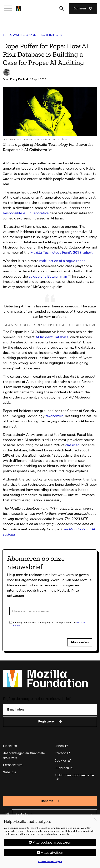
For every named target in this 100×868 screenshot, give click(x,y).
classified (72, 445)
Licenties (10, 746)
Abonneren (80, 642)
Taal (6, 814)
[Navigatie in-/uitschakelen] (8, 8)
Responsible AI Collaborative (26, 213)
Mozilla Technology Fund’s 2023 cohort (62, 253)
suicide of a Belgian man (48, 276)
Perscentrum (13, 765)
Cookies (61, 760)
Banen (59, 746)
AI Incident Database (52, 337)
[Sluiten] (95, 822)
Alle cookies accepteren (52, 845)
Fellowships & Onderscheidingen (32, 35)
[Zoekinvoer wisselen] (62, 8)
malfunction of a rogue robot (62, 261)
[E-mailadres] (50, 710)
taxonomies (54, 416)
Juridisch (62, 768)
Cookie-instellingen (50, 864)
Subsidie (10, 772)
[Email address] (50, 611)
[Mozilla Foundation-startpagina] (19, 8)
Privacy (60, 753)
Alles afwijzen (52, 855)
